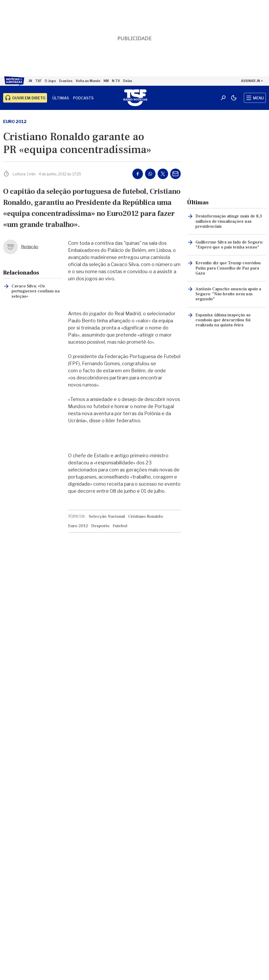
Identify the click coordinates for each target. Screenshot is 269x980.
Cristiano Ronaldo (146, 516)
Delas (128, 81)
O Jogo (50, 81)
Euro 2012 (15, 122)
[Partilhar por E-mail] (175, 174)
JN (30, 81)
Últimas (61, 98)
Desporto (100, 526)
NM (106, 81)
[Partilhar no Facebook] (138, 174)
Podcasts (83, 98)
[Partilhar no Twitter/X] (163, 174)
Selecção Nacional (107, 516)
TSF (38, 81)
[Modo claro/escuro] (234, 98)
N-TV (116, 81)
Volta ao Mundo (88, 81)
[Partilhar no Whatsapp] (150, 174)
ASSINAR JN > (252, 81)
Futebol (120, 526)
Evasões (66, 81)
